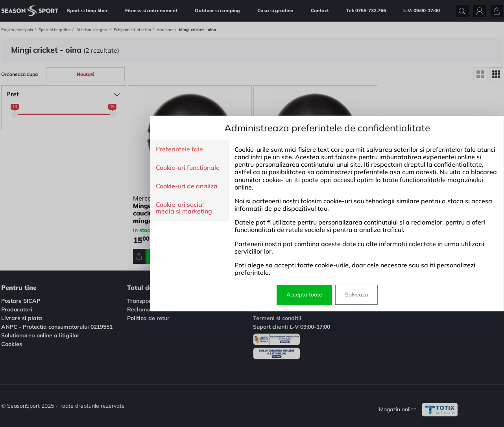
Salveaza (281, 294)
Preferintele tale (104, 149)
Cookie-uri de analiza (112, 186)
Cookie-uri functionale (113, 168)
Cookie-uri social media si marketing (109, 208)
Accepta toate (229, 294)
